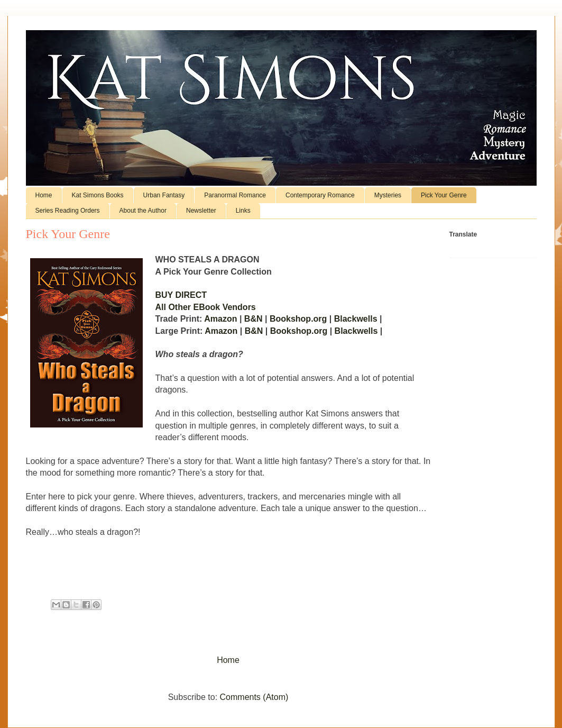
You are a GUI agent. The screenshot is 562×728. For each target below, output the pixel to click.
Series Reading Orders (68, 211)
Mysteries (388, 195)
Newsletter (201, 211)
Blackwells (357, 319)
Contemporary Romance (320, 195)
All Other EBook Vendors (206, 307)
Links (243, 211)
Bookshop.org (298, 319)
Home (44, 195)
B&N (254, 319)
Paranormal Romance (235, 195)
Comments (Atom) (254, 697)
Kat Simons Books (98, 195)
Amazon (222, 319)
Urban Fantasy (164, 195)
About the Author (143, 211)
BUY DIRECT (181, 295)
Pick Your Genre (444, 195)
